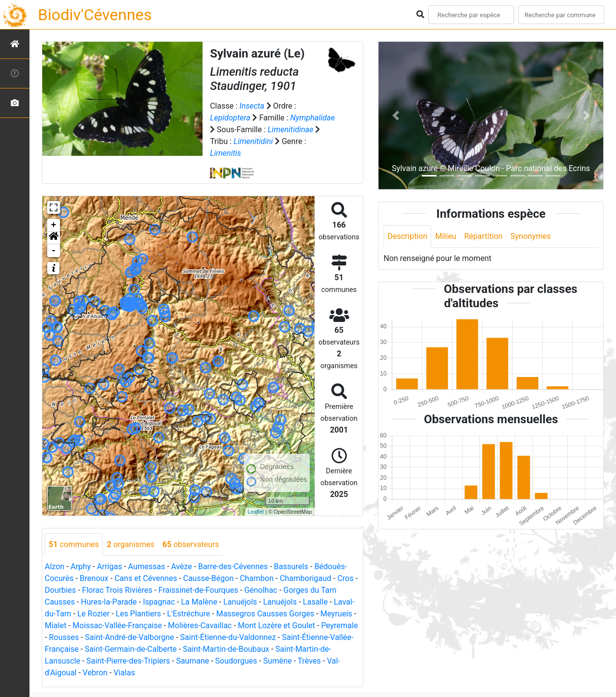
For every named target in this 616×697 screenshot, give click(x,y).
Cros (345, 578)
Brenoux (94, 578)
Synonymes (530, 236)
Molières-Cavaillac (200, 625)
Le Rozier (93, 614)
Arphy (80, 566)
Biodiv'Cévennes (95, 15)
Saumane (192, 661)
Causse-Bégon (209, 578)
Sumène (277, 661)
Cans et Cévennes (146, 578)
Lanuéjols (240, 602)
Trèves (309, 661)
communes (74, 544)
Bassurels (291, 566)
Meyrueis (337, 614)
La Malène (199, 602)
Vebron (95, 673)
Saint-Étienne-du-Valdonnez (228, 637)
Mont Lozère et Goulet (277, 625)
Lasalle (315, 602)
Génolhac (261, 590)
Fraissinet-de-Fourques (198, 590)
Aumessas (147, 566)
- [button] (54, 251)
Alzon (55, 566)
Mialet (56, 625)
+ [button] (54, 225)
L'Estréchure (189, 614)
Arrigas (109, 566)
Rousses (64, 637)
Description (407, 236)
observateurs (191, 544)
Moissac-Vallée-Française (117, 625)
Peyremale (339, 625)
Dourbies (60, 590)
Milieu (446, 236)
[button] (54, 238)
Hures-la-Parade (109, 602)
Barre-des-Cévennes (233, 566)
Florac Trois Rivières (117, 590)
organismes (131, 544)
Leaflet (256, 512)
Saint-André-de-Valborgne (130, 637)
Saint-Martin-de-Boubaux (226, 649)
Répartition (483, 236)
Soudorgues (236, 661)
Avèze (181, 566)
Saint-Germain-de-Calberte (131, 649)
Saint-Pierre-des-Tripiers (128, 661)
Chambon (257, 578)
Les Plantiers (138, 614)
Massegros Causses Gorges (265, 614)
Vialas (124, 673)
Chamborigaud (306, 578)
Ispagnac (159, 602)
